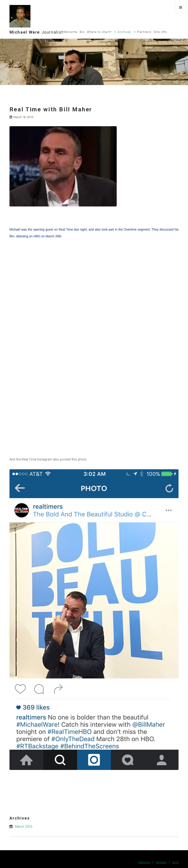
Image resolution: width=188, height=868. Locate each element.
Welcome (70, 32)
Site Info (160, 32)
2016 (175, 862)
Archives (124, 32)
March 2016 (24, 827)
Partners (144, 32)
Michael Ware (36, 32)
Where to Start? (99, 32)
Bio (82, 32)
